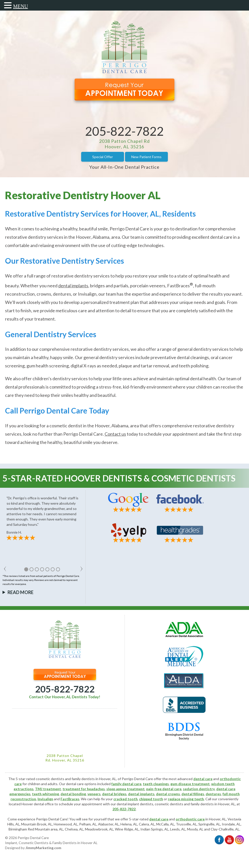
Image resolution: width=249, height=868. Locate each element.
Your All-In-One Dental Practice (124, 167)
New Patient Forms (146, 157)
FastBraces (70, 799)
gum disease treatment (190, 784)
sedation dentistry (199, 789)
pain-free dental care (164, 789)
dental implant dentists (135, 804)
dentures (213, 794)
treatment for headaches (84, 789)
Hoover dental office (38, 804)
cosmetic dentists (169, 804)
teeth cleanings (156, 784)
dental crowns (168, 794)
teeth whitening (45, 794)
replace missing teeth (186, 799)
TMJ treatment (48, 789)
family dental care (126, 784)
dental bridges (114, 794)
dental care (203, 779)
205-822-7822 (125, 131)
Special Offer (103, 157)
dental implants (141, 794)
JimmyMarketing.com (43, 848)
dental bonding (73, 794)
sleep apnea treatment (126, 789)
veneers (94, 794)
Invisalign (45, 799)
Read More (21, 592)
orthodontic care (190, 819)
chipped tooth (151, 799)
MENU (21, 6)
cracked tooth (126, 799)
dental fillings (193, 794)
